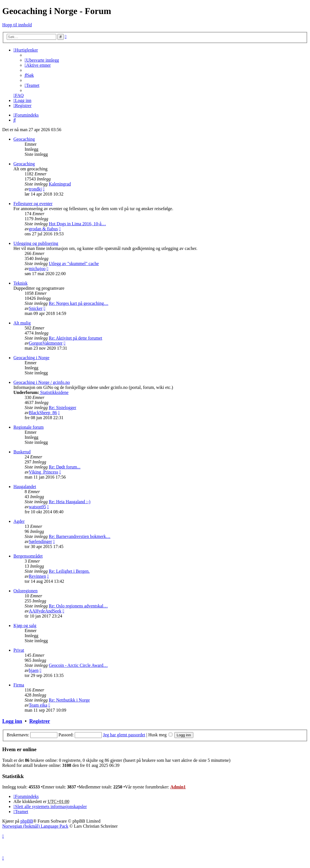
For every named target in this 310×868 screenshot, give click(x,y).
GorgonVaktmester (46, 343)
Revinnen (37, 576)
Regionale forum (29, 427)
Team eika (38, 705)
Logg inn (12, 721)
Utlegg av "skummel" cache (74, 264)
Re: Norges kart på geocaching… (78, 303)
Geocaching (24, 139)
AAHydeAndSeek (45, 611)
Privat (19, 650)
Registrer (39, 721)
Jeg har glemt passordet (124, 735)
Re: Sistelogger (62, 408)
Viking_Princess (44, 472)
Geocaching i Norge (31, 358)
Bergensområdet (28, 556)
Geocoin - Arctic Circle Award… (78, 665)
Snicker (36, 308)
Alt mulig (22, 323)
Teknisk (20, 283)
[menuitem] (42, 60)
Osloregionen (25, 591)
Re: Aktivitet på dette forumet (75, 338)
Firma (19, 685)
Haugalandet (25, 487)
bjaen (34, 670)
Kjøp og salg (25, 626)
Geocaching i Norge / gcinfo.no (42, 382)
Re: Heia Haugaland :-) (70, 502)
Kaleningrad (60, 184)
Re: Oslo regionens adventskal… (78, 606)
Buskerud (22, 452)
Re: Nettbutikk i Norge (69, 700)
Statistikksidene (54, 392)
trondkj (35, 189)
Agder (19, 521)
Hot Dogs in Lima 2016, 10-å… (77, 224)
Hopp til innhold (17, 25)
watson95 (37, 507)
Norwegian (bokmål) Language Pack (35, 826)
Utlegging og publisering (36, 243)
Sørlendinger (40, 541)
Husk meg (160, 735)
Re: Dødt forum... (64, 467)
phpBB (27, 821)
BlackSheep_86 (43, 413)
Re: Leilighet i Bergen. (69, 571)
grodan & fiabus (43, 229)
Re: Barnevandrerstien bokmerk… (79, 536)
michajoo (37, 269)
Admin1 (178, 787)
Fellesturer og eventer (33, 204)
